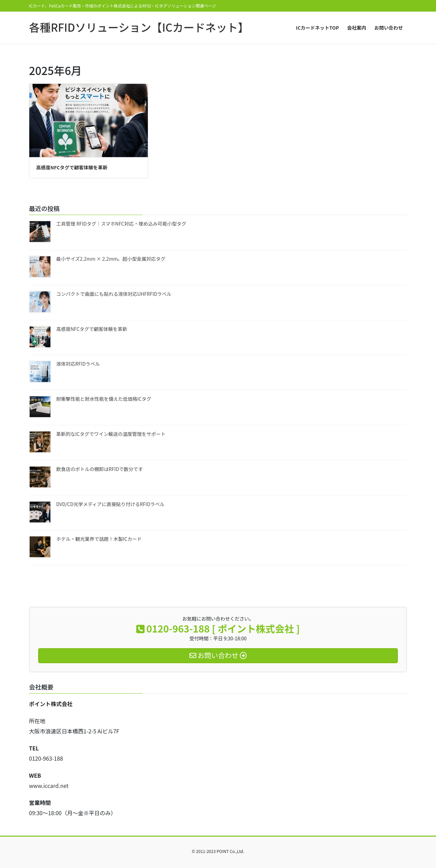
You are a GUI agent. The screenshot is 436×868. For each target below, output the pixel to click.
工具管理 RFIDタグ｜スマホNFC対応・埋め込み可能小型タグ (121, 224)
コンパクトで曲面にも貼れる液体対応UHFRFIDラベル (114, 294)
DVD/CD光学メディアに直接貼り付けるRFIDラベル (110, 504)
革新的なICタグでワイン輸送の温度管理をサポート (111, 434)
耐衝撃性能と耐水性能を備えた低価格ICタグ (104, 399)
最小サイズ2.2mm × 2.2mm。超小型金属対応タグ (111, 259)
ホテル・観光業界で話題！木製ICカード (99, 539)
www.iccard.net (49, 786)
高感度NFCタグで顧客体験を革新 (72, 167)
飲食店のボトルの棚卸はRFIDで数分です (99, 469)
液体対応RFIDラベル (78, 364)
